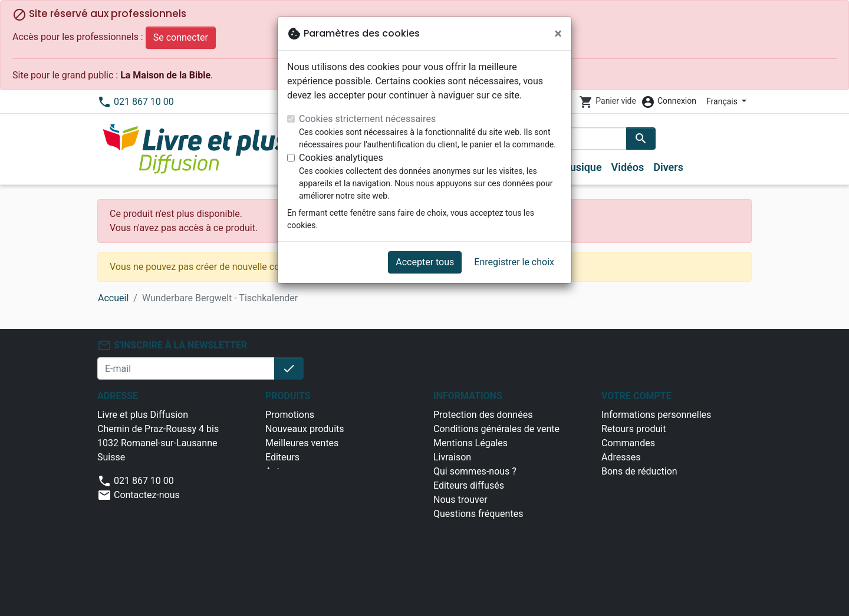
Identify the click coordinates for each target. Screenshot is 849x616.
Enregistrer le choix (514, 262)
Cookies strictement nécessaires (367, 119)
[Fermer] (558, 34)
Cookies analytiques (341, 158)
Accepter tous (425, 262)
